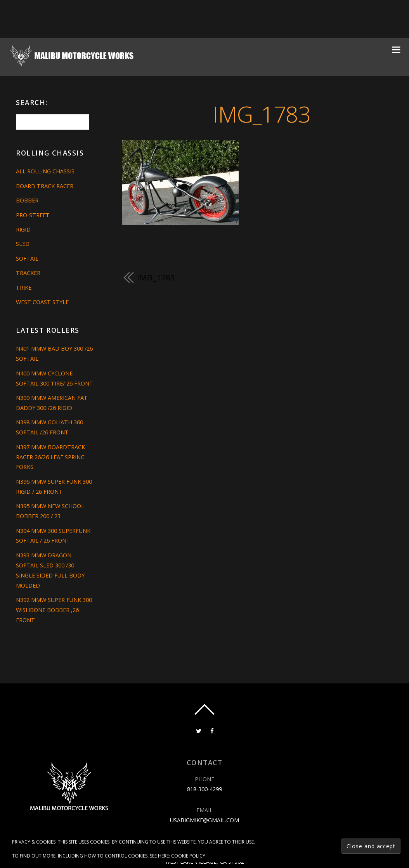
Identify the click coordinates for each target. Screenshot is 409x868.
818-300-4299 (204, 789)
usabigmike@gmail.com (204, 820)
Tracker (28, 273)
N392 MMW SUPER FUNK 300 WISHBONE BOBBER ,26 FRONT (54, 610)
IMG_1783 (261, 114)
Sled (23, 244)
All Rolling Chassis (45, 171)
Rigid (23, 229)
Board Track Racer (45, 186)
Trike (24, 288)
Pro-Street (33, 215)
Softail (27, 258)
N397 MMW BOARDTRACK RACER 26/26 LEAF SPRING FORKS (50, 457)
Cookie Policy (188, 856)
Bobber (27, 200)
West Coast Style (42, 302)
